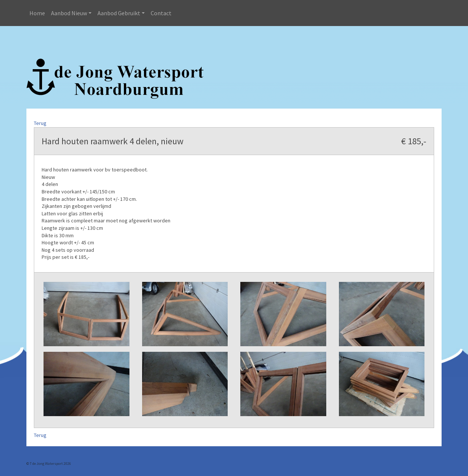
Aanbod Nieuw (69, 13)
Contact (161, 13)
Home (37, 13)
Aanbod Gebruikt (119, 13)
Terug (40, 123)
